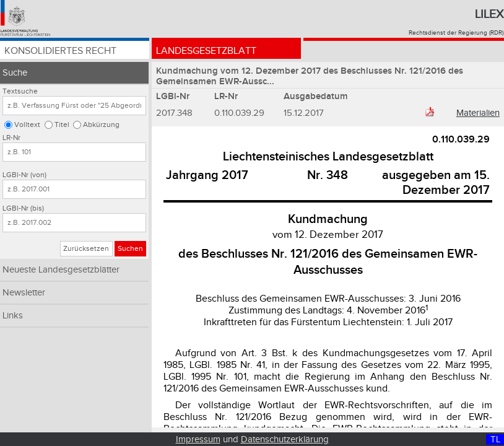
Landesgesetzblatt (206, 51)
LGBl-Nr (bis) (23, 208)
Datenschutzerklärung (285, 439)
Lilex (489, 14)
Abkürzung (101, 125)
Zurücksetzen (86, 249)
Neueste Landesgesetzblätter (61, 270)
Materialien (478, 113)
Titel (62, 125)
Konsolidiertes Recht (60, 51)
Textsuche (20, 91)
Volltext (27, 125)
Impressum (198, 439)
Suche (15, 73)
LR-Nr (11, 138)
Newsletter (24, 293)
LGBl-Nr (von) (24, 175)
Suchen (130, 249)
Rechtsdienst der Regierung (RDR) (456, 33)
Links (13, 316)
